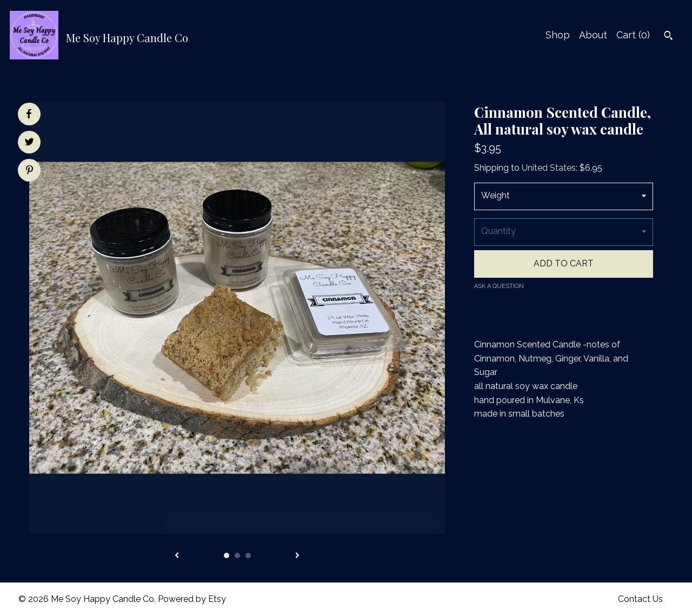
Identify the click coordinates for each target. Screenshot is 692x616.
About (593, 35)
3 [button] (248, 555)
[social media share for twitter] (29, 143)
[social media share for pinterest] (29, 171)
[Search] (668, 37)
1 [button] (227, 555)
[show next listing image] (297, 556)
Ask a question (499, 286)
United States (549, 168)
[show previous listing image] (177, 556)
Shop (558, 35)
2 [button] (237, 555)
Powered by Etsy (192, 599)
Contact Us (640, 599)
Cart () (633, 35)
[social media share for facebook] (29, 114)
